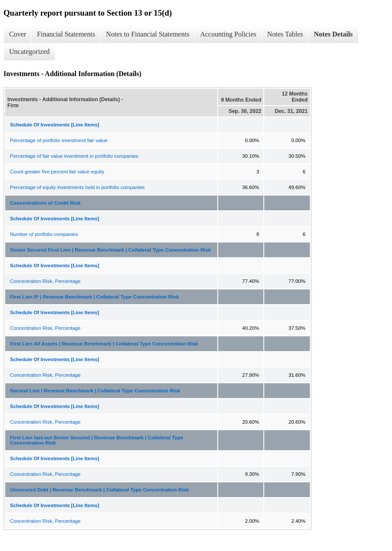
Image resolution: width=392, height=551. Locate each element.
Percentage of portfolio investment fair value (59, 140)
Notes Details (333, 34)
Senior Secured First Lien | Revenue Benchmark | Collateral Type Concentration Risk (111, 250)
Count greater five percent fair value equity (57, 172)
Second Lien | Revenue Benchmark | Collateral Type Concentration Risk (95, 391)
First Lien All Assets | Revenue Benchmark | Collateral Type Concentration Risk (104, 344)
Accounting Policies (228, 34)
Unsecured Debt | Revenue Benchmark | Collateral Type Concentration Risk (99, 490)
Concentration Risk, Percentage (45, 281)
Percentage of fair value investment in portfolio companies (74, 156)
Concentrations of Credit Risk (45, 203)
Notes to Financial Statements (148, 34)
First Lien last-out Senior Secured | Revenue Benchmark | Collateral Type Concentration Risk (97, 440)
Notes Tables (285, 34)
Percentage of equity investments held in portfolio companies (77, 187)
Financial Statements (66, 34)
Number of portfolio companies (44, 234)
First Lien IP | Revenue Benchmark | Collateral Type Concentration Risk (95, 297)
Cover (18, 34)
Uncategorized (29, 51)
